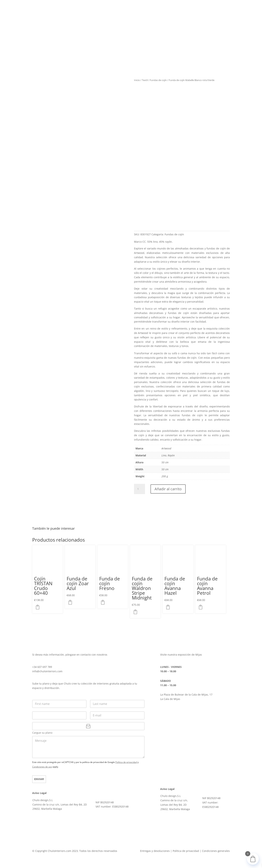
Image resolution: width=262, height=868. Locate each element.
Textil (145, 80)
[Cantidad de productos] (140, 489)
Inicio (137, 80)
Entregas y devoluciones (155, 851)
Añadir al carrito (168, 489)
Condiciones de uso (42, 767)
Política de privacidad (126, 762)
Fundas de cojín (158, 80)
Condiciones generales (216, 851)
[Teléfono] (59, 715)
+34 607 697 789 (42, 667)
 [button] (39, 607)
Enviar (39, 779)
